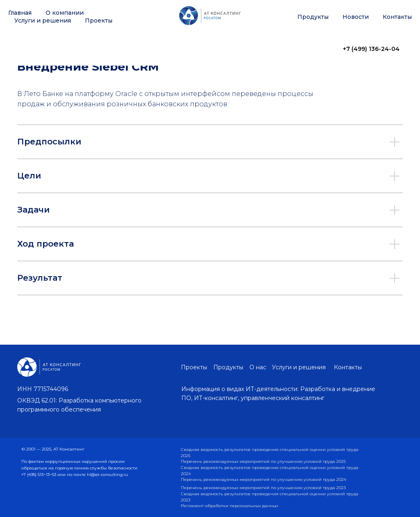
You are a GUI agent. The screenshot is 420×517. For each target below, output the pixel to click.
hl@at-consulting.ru (107, 475)
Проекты (99, 21)
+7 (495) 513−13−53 (39, 475)
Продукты (313, 17)
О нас (258, 367)
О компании (65, 13)
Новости (356, 17)
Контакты (397, 17)
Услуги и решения (43, 21)
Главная (20, 13)
